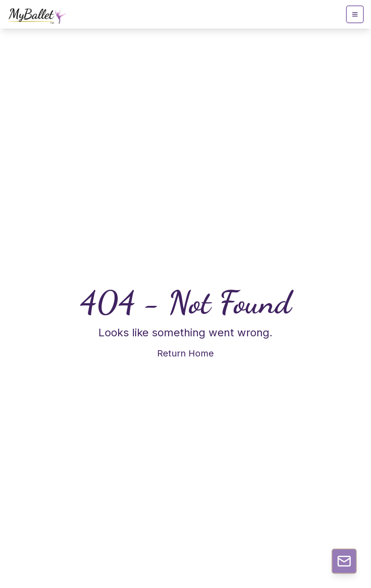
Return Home (185, 353)
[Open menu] (355, 14)
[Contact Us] (344, 561)
